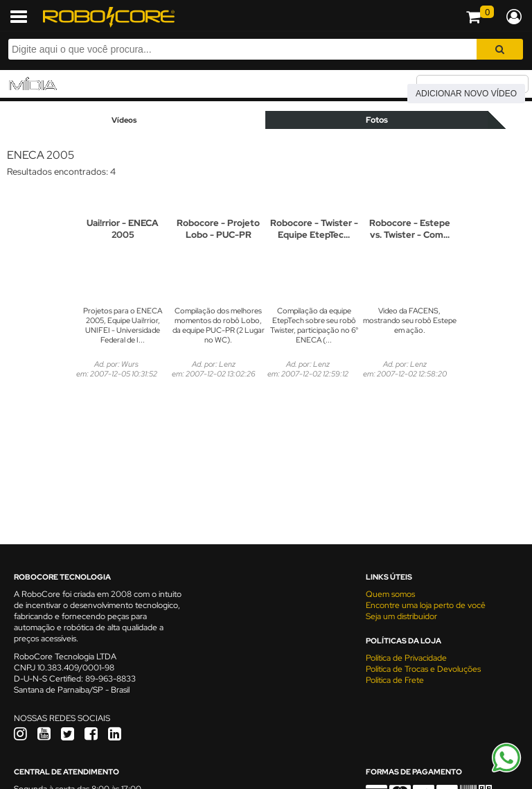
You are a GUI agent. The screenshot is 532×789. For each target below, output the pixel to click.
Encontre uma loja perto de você (426, 605)
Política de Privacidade (406, 658)
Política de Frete (395, 680)
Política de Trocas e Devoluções (423, 669)
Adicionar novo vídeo (466, 94)
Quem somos (390, 594)
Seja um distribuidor (401, 616)
